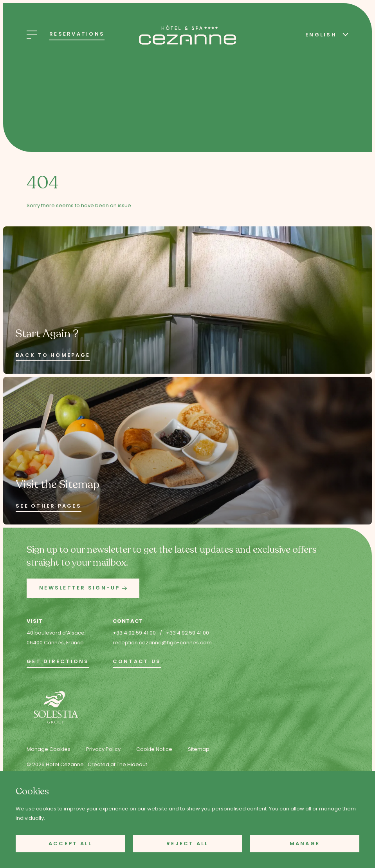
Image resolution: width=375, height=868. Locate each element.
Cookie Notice (154, 749)
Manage (305, 844)
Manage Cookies (49, 749)
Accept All (70, 844)
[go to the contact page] (137, 662)
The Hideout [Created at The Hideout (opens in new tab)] (132, 764)
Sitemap (199, 749)
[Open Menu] (32, 35)
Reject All (187, 844)
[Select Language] (325, 34)
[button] (83, 588)
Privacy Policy (103, 749)
